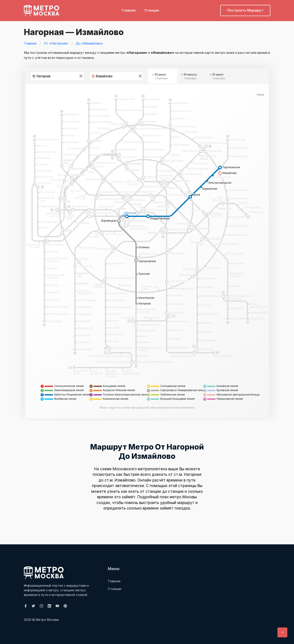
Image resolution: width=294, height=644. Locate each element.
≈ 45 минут (218, 77)
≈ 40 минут (160, 77)
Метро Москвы (47, 620)
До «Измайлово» (89, 43)
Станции (152, 10)
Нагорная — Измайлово (73, 32)
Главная (129, 10)
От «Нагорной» (56, 43)
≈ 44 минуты (189, 77)
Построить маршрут (245, 10)
